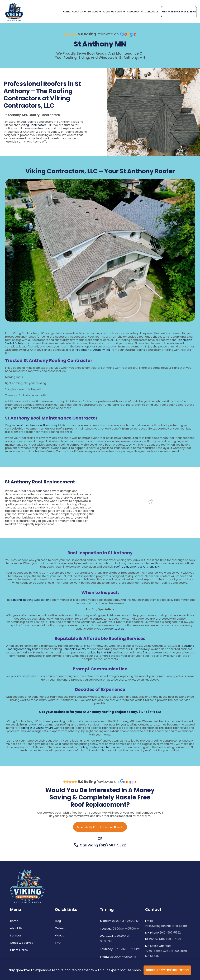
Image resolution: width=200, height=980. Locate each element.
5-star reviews (153, 661)
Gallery (60, 937)
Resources (133, 20)
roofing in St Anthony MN (36, 737)
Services (93, 20)
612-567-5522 (150, 721)
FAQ (58, 952)
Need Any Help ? (161, 4)
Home (67, 20)
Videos (59, 945)
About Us (77, 20)
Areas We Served (22, 952)
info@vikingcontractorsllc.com (166, 935)
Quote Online (19, 959)
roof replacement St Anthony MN (137, 575)
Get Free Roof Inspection (179, 20)
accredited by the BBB (97, 661)
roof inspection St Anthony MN (89, 359)
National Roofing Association (30, 609)
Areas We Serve (113, 20)
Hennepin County (74, 658)
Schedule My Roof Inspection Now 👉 (100, 836)
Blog (58, 930)
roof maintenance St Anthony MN (40, 434)
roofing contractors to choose (99, 756)
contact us (117, 637)
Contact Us (152, 20)
